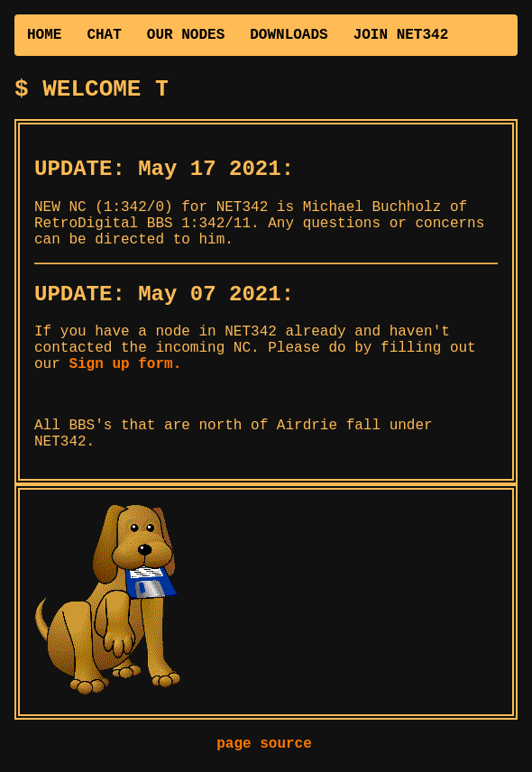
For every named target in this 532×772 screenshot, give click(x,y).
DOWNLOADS (289, 35)
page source (264, 749)
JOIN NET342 (401, 35)
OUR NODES (186, 35)
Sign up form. (125, 370)
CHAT (104, 35)
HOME (44, 35)
